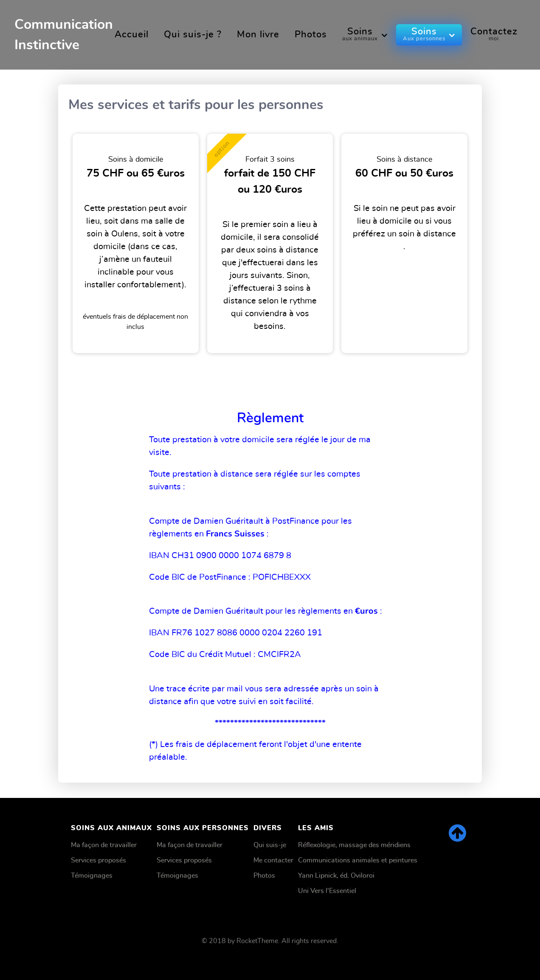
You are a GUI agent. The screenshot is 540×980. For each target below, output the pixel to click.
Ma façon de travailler (104, 845)
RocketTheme (257, 941)
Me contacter (273, 860)
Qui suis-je (270, 845)
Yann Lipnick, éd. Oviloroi (336, 876)
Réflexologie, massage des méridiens (354, 845)
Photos (264, 876)
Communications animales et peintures (358, 860)
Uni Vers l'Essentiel (327, 891)
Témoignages (92, 876)
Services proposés (98, 860)
